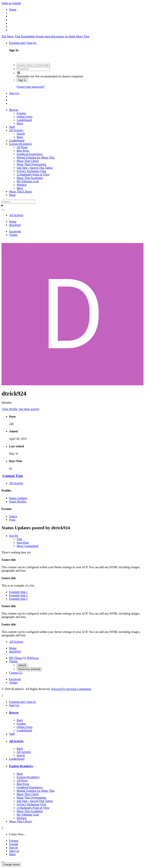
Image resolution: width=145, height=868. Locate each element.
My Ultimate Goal (28, 181)
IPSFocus (33, 658)
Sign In (22, 80)
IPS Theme (16, 658)
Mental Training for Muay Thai (36, 157)
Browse (14, 110)
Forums (21, 113)
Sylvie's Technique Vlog (31, 171)
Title (19, 539)
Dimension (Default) (29, 669)
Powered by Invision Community (71, 689)
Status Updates (18, 498)
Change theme (11, 865)
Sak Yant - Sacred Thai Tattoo (35, 168)
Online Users (25, 117)
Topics (13, 516)
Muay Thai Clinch (28, 161)
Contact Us (16, 673)
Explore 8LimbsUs (20, 144)
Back (20, 720)
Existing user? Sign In (23, 43)
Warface (22, 185)
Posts (12, 520)
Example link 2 (18, 595)
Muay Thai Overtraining (31, 164)
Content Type (13, 476)
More (20, 123)
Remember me (25, 76)
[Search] (18, 202)
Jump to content (11, 3)
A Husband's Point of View (33, 174)
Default (22, 665)
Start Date (23, 543)
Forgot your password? (30, 87)
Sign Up (14, 93)
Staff (12, 127)
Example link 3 (18, 599)
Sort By (14, 536)
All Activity (16, 130)
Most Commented (27, 546)
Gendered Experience (30, 154)
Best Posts (23, 151)
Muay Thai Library (21, 192)
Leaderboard (24, 120)
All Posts (22, 147)
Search (21, 134)
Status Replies (18, 502)
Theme (13, 661)
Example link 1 (18, 592)
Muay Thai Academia (30, 178)
